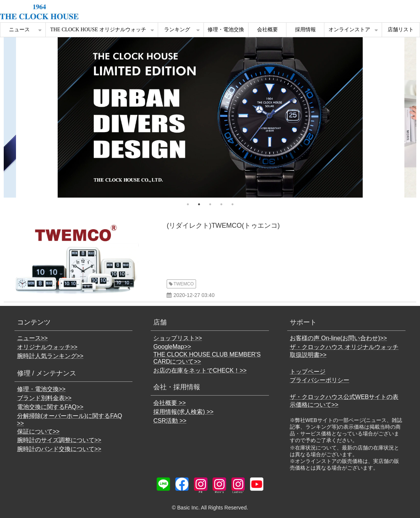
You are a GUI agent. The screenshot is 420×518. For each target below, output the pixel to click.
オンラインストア (349, 30)
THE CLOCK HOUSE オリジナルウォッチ (98, 30)
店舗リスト (401, 30)
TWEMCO (184, 284)
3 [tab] (210, 204)
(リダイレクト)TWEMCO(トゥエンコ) (223, 226)
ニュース (19, 30)
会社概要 (267, 30)
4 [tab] (221, 204)
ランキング (177, 30)
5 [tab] (233, 204)
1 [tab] (188, 204)
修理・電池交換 (226, 30)
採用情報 (305, 30)
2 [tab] (199, 204)
